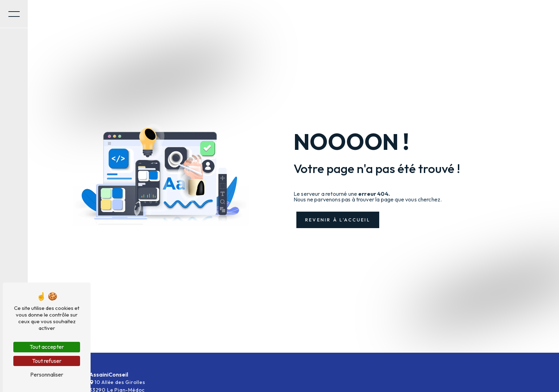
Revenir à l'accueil (338, 220)
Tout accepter (47, 347)
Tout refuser (47, 361)
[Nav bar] (14, 14)
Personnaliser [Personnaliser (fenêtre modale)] (47, 374)
